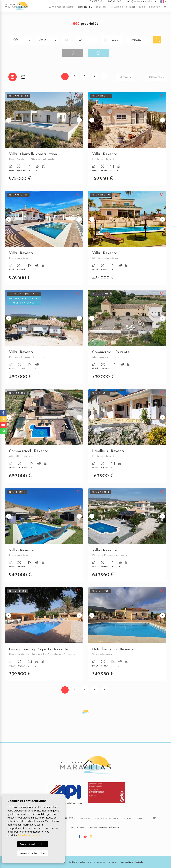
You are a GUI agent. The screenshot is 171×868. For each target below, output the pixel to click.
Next (80, 120)
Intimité (91, 862)
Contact (155, 7)
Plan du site (113, 862)
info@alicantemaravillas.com (142, 2)
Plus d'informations (29, 835)
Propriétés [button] (84, 7)
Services (101, 7)
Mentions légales (76, 862)
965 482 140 (115, 2)
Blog (142, 7)
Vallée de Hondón (123, 7)
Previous (8, 120)
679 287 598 (96, 2)
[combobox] (21, 40)
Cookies (101, 862)
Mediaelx (138, 862)
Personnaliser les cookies (32, 853)
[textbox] (22, 40)
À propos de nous (61, 7)
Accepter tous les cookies (32, 844)
